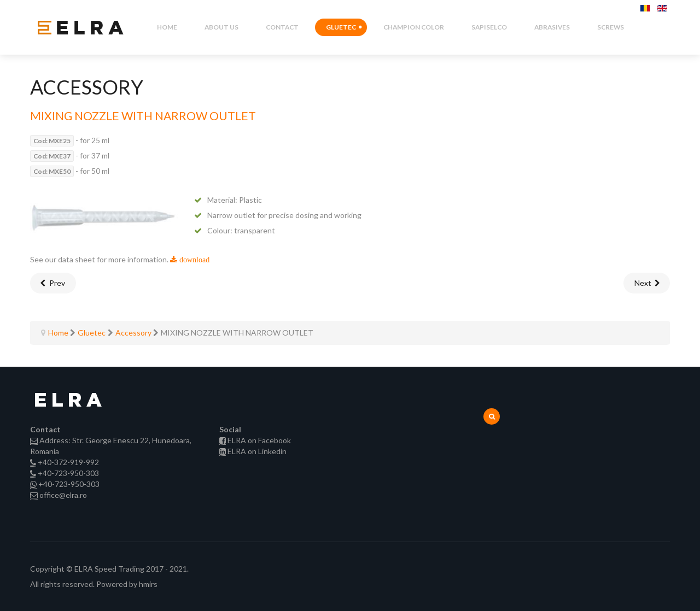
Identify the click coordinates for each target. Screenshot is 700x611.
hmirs (148, 584)
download (193, 260)
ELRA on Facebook (259, 440)
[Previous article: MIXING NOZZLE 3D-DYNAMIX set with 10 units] (53, 283)
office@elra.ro (63, 495)
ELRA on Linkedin (257, 451)
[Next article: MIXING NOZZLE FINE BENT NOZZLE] (647, 283)
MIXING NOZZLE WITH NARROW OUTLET (143, 116)
